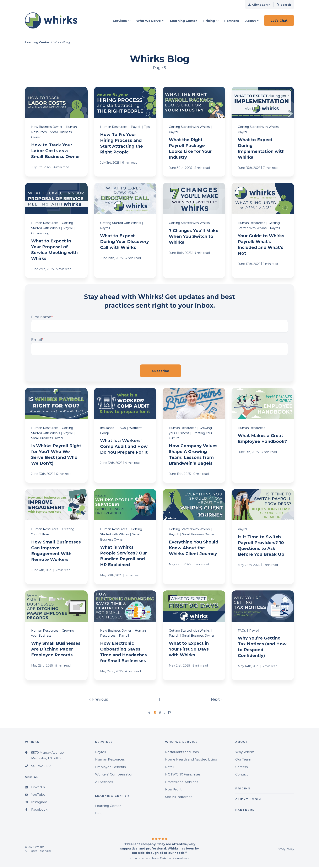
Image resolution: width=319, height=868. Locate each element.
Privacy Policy (285, 849)
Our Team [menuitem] (243, 760)
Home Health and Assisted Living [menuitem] (191, 760)
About (250, 21)
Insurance (107, 429)
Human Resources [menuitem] (110, 760)
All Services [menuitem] (104, 783)
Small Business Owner (47, 439)
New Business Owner (47, 128)
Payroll (136, 128)
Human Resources (114, 128)
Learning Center (37, 43)
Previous (99, 700)
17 (169, 713)
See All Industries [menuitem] (179, 798)
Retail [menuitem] (170, 768)
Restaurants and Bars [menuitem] (182, 753)
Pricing (209, 21)
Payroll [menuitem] (101, 753)
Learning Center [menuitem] (108, 807)
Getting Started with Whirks (189, 128)
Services (120, 21)
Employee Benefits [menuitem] (110, 768)
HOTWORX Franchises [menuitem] (183, 775)
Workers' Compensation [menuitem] (114, 775)
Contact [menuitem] (242, 775)
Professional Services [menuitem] (182, 783)
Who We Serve (148, 21)
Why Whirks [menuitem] (245, 753)
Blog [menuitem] (99, 814)
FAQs (122, 429)
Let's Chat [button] (279, 20)
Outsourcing (40, 234)
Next (216, 700)
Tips (147, 128)
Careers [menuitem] (241, 768)
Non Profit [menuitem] (173, 790)
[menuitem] (259, 4)
